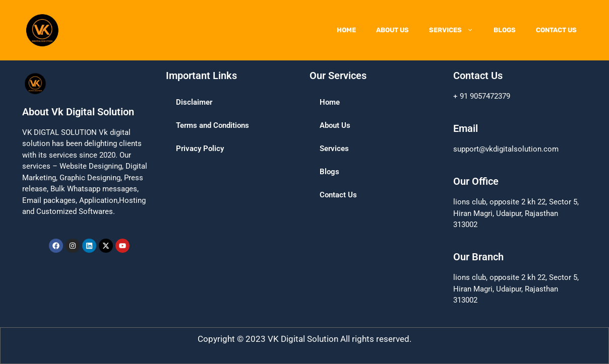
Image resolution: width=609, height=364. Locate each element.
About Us (392, 30)
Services (456, 30)
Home (346, 30)
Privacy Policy (200, 149)
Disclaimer (194, 102)
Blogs (505, 30)
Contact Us (556, 30)
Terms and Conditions (212, 125)
